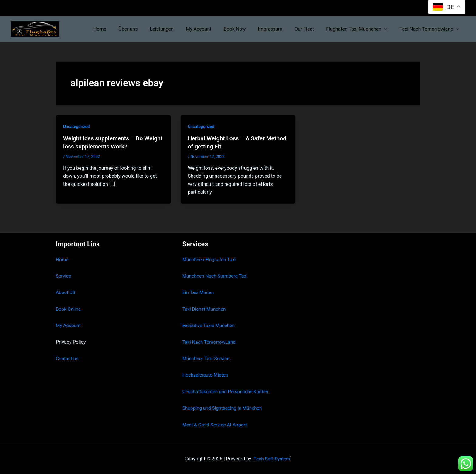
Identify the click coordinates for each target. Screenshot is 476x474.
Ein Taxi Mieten (199, 292)
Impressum (279, 29)
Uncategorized (77, 126)
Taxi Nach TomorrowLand (210, 342)
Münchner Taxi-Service (207, 358)
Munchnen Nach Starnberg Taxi (216, 276)
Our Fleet (310, 29)
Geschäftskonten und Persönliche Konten (227, 392)
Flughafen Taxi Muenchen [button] (360, 29)
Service (64, 276)
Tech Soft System (272, 459)
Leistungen (177, 29)
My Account (212, 29)
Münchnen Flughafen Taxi (210, 259)
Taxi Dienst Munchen (205, 309)
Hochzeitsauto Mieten (206, 375)
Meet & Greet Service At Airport (216, 425)
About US (66, 292)
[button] (388, 29)
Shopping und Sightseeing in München (224, 408)
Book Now (246, 29)
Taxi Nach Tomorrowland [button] (431, 29)
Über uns (146, 29)
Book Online (69, 309)
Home (120, 29)
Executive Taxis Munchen (210, 325)
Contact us (68, 358)
